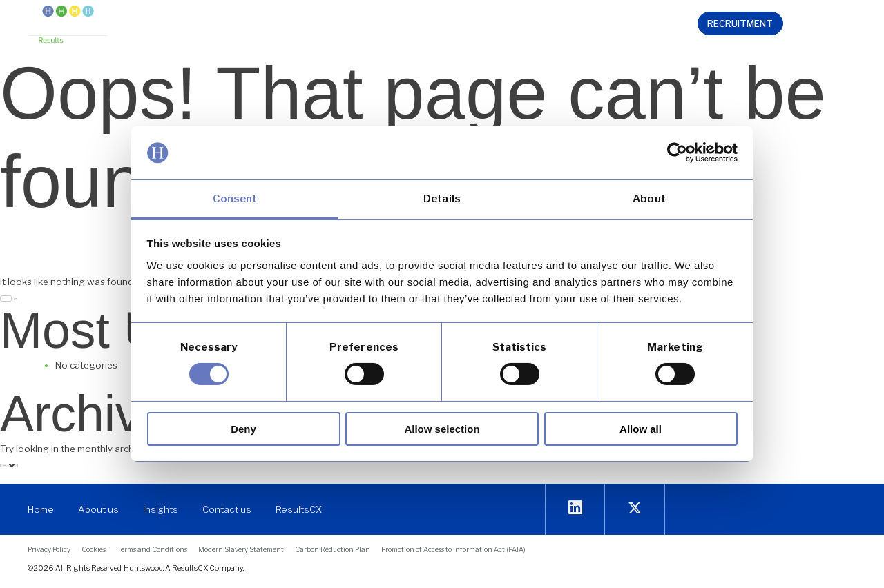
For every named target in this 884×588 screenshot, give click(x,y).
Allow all (641, 429)
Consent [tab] (235, 199)
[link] (68, 26)
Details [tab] (442, 199)
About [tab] (649, 199)
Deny (243, 429)
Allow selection (442, 429)
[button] (267, 26)
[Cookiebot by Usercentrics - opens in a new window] (677, 153)
